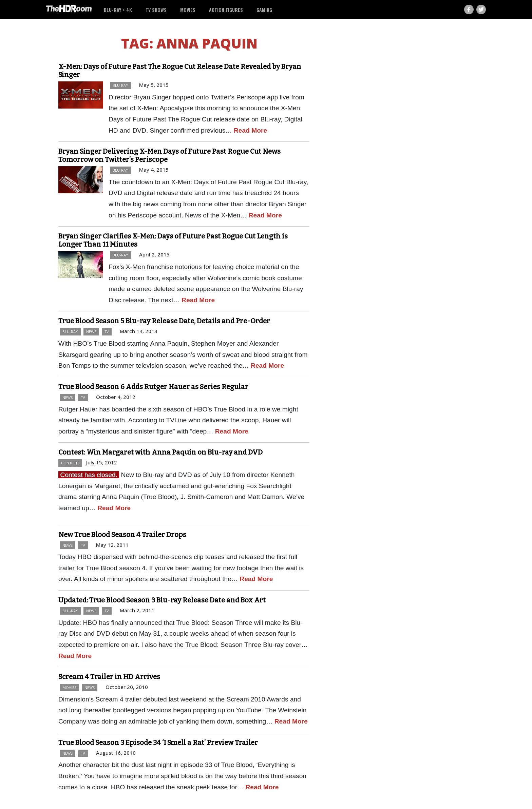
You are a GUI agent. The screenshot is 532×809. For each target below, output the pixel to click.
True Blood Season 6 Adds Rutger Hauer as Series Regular (153, 387)
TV (107, 332)
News (91, 332)
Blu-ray (120, 85)
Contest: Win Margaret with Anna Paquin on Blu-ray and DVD (160, 452)
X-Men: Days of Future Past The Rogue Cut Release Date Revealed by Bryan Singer (180, 71)
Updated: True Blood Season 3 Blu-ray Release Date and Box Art (162, 600)
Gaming (264, 10)
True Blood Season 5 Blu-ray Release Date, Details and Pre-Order (164, 321)
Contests (70, 463)
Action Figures (226, 10)
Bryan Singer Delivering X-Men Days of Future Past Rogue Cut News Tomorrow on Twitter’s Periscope (169, 155)
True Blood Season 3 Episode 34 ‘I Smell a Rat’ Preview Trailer (158, 743)
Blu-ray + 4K (118, 10)
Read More (250, 130)
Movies (188, 10)
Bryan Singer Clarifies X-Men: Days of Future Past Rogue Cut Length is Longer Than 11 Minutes (173, 240)
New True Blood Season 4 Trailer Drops (122, 535)
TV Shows (156, 10)
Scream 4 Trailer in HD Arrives (109, 677)
